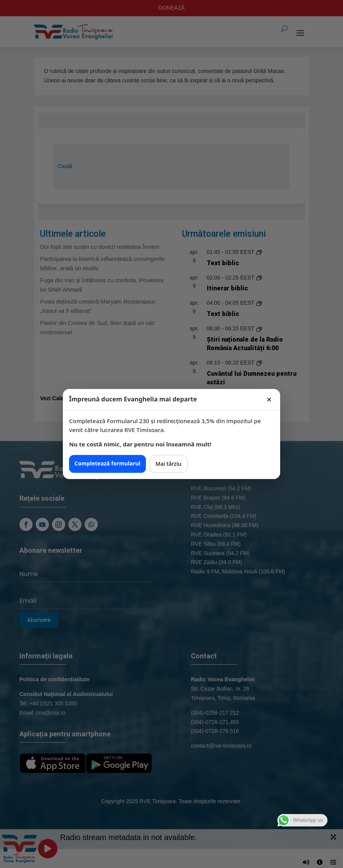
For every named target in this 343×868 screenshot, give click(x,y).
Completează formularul (107, 463)
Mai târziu (169, 464)
